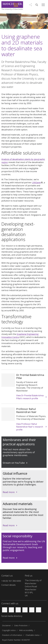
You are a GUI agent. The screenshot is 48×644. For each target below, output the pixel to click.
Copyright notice (9, 630)
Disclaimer (6, 625)
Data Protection (21, 625)
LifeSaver (36, 183)
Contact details (9, 585)
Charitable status (33, 635)
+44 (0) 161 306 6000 (11, 581)
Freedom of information (12, 635)
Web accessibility (26, 630)
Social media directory (12, 616)
